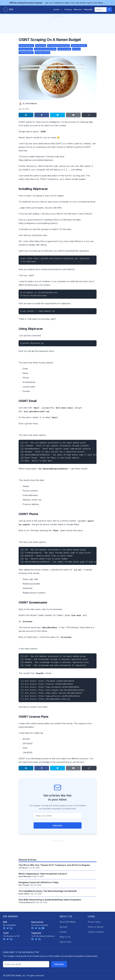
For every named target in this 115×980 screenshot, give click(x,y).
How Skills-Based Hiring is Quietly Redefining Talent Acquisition (50, 900)
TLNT (6, 933)
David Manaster (25, 876)
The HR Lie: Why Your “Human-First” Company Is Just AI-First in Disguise (54, 865)
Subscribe (58, 825)
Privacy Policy (94, 922)
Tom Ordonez (31, 103)
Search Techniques (79, 46)
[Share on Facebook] (42, 115)
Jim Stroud (23, 868)
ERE (5, 922)
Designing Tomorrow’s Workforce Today (39, 882)
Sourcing (76, 49)
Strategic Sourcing (42, 53)
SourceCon (37, 922)
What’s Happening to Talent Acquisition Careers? (43, 874)
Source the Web (64, 49)
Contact (63, 932)
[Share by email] (73, 115)
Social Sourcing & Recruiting (45, 49)
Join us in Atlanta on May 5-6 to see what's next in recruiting (57, 3)
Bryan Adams (24, 894)
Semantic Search (26, 49)
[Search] (109, 10)
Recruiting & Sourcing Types (58, 46)
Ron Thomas (24, 885)
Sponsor (63, 927)
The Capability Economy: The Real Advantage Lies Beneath (48, 891)
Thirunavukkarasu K (27, 902)
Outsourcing (41, 46)
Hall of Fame (65, 942)
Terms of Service (96, 927)
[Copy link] (89, 115)
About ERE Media (67, 922)
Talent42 (36, 933)
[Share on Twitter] (57, 115)
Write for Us (65, 937)
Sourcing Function (26, 53)
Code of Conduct (96, 932)
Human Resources (26, 46)
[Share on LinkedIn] (26, 115)
